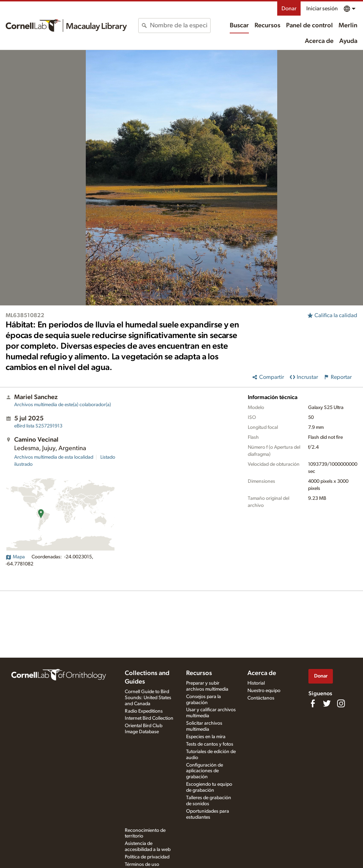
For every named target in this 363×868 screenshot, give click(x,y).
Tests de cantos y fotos (210, 744)
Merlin (348, 26)
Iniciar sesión (322, 9)
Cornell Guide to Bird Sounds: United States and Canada (148, 698)
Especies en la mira (206, 737)
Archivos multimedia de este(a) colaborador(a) (63, 405)
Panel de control (309, 26)
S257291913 (38, 426)
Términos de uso (142, 864)
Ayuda (348, 41)
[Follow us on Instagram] (341, 703)
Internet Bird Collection (149, 718)
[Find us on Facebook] (313, 703)
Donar (289, 9)
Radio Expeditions (144, 711)
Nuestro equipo (264, 691)
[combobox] (180, 26)
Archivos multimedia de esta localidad (54, 457)
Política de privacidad (147, 857)
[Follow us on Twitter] (327, 703)
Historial (256, 683)
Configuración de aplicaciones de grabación (205, 771)
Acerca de (319, 41)
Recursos (267, 26)
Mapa (15, 557)
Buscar (239, 26)
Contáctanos (261, 698)
